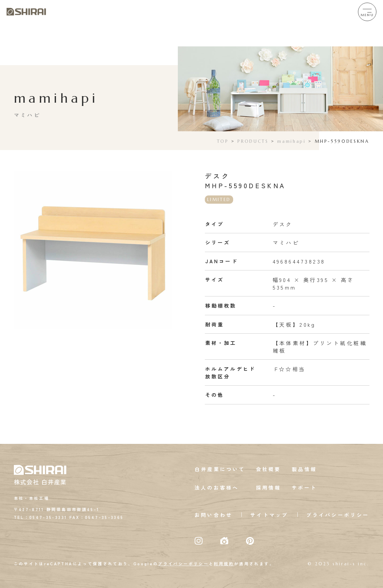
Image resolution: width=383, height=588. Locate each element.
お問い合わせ (214, 515)
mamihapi (291, 141)
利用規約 (224, 563)
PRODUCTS (253, 141)
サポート (304, 487)
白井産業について (220, 469)
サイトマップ (269, 515)
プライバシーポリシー (338, 515)
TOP (223, 141)
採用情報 (269, 487)
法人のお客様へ (217, 487)
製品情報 (304, 469)
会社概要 (269, 469)
